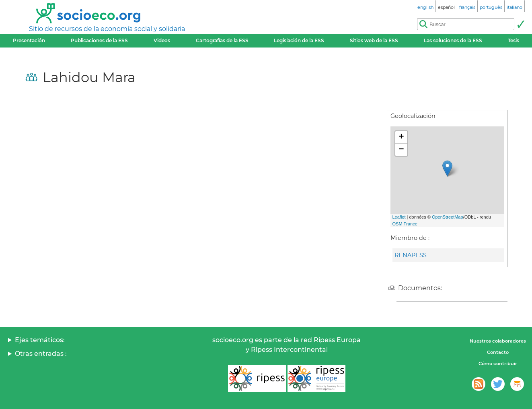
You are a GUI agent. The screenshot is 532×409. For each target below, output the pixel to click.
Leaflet (399, 217)
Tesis (514, 40)
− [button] (401, 150)
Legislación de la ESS (299, 40)
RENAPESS (411, 255)
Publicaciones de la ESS (99, 40)
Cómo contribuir (498, 364)
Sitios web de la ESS (374, 40)
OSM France (405, 224)
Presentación (29, 40)
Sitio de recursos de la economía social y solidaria (107, 29)
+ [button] (401, 137)
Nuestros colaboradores (498, 341)
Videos (162, 40)
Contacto (498, 352)
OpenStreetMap (448, 217)
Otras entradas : (41, 354)
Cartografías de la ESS (222, 40)
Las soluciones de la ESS (453, 40)
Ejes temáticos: (40, 340)
